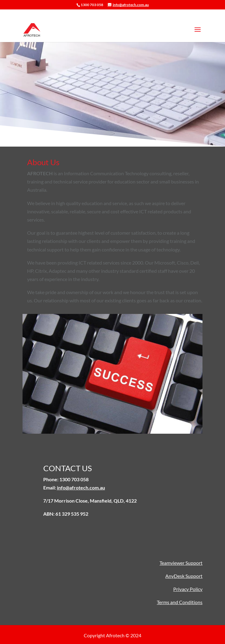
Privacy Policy (188, 589)
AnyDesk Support (184, 576)
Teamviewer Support (181, 563)
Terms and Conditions (180, 602)
